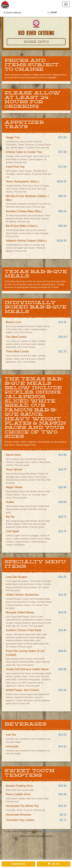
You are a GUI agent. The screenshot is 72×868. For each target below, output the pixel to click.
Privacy (64, 831)
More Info (36, 42)
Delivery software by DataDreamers (36, 836)
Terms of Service (51, 831)
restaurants (18, 864)
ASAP (54, 12)
